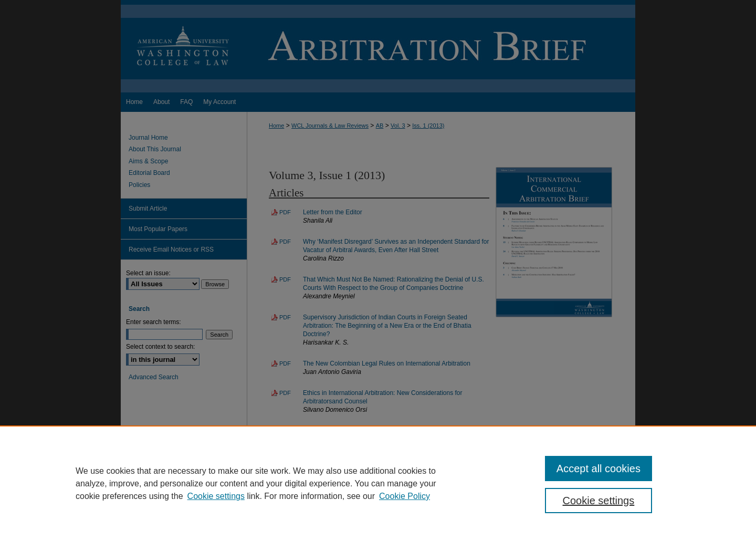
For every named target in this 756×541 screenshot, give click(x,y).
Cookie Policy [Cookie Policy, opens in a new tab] (405, 496)
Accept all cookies (598, 469)
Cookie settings (216, 496)
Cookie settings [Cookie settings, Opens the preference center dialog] (599, 501)
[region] (378, 483)
